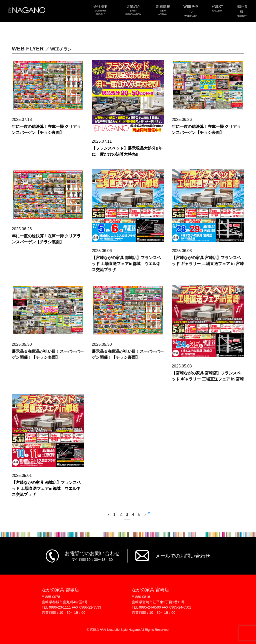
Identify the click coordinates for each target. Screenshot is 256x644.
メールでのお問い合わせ (183, 556)
